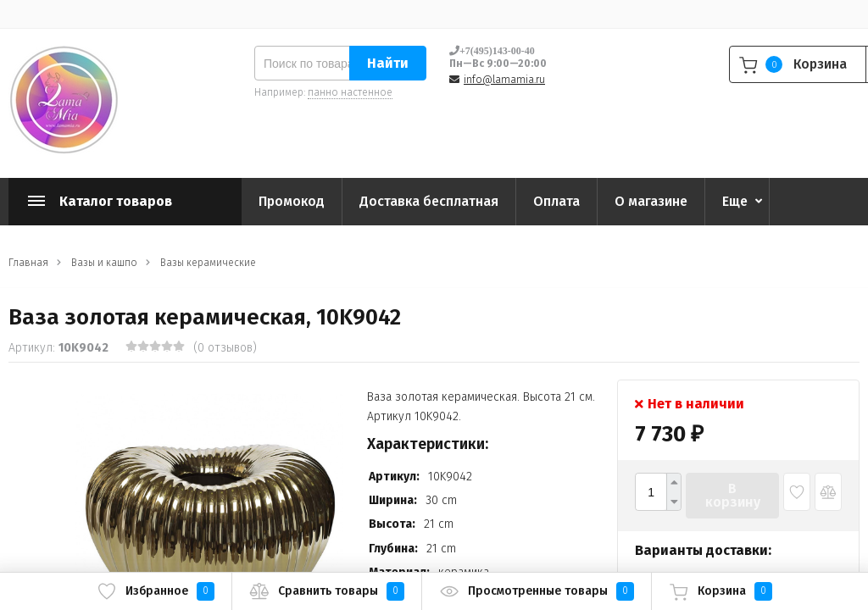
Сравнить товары (327, 591)
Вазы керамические (208, 263)
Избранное (156, 591)
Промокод (292, 201)
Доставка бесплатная (429, 201)
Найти (388, 63)
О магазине (651, 201)
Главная (28, 263)
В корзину (733, 495)
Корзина (721, 591)
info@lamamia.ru (504, 80)
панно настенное (350, 92)
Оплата (556, 201)
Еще (735, 201)
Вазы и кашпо (104, 263)
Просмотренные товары (537, 591)
